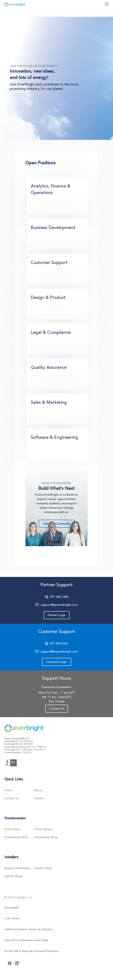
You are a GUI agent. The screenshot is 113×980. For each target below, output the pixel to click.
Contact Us (57, 709)
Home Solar (12, 829)
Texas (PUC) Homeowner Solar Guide (26, 940)
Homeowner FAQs (16, 837)
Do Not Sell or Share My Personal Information (31, 951)
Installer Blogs (13, 876)
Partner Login (57, 615)
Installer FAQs (43, 868)
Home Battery (43, 829)
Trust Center (12, 919)
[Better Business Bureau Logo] (11, 762)
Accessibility (12, 908)
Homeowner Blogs (46, 837)
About (38, 790)
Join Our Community (57, 524)
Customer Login (57, 662)
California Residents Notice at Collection (29, 929)
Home (8, 790)
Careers (39, 798)
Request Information (17, 868)
